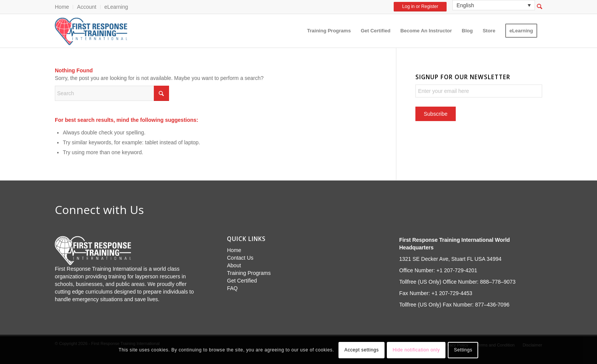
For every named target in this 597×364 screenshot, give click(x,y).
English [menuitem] (465, 5)
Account (87, 7)
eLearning (116, 7)
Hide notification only (416, 350)
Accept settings (362, 350)
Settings (463, 350)
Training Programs (249, 273)
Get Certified (242, 281)
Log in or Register (420, 6)
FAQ (232, 288)
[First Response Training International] (91, 31)
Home (62, 7)
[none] (494, 5)
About (234, 265)
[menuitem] (64, 7)
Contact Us (240, 258)
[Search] (112, 93)
